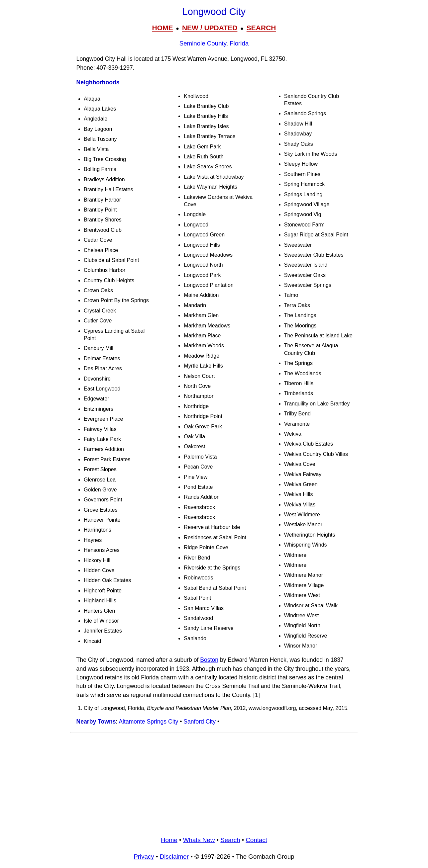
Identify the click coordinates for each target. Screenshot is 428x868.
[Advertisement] (214, 782)
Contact (257, 840)
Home (169, 840)
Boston (209, 660)
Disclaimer (174, 857)
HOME (162, 28)
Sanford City (200, 722)
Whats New (199, 840)
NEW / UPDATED (210, 28)
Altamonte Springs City (148, 722)
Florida (239, 43)
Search (230, 840)
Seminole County (203, 43)
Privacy (144, 857)
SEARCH (261, 28)
